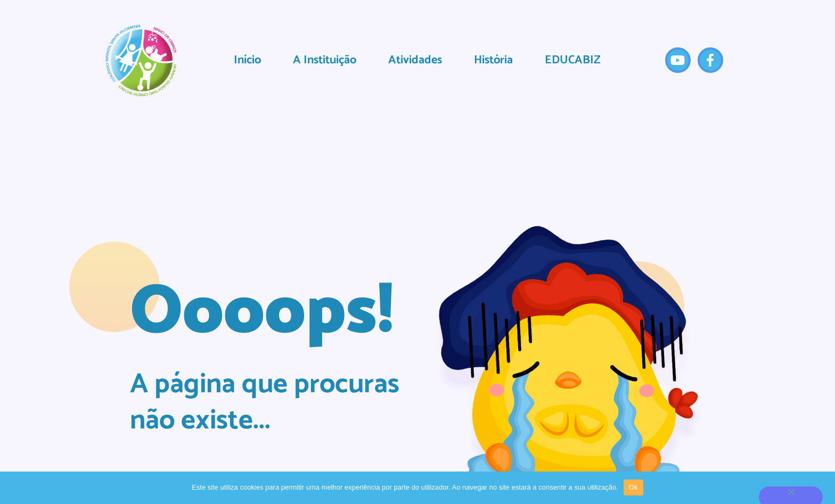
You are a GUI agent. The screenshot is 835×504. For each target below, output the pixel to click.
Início (247, 60)
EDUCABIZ (573, 60)
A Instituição (325, 60)
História (493, 60)
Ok (633, 487)
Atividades (415, 60)
